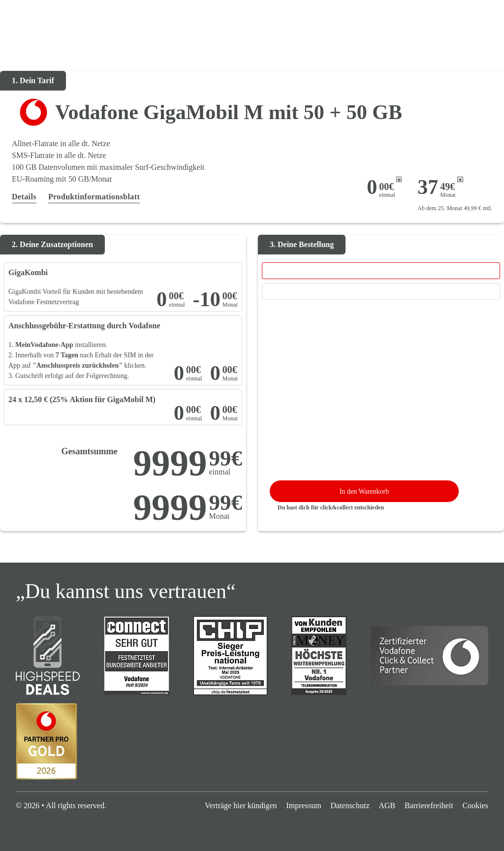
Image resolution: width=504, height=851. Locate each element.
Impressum (303, 805)
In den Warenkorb (364, 491)
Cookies (475, 805)
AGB (387, 805)
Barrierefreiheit (429, 805)
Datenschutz (350, 805)
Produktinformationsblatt (94, 197)
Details (24, 197)
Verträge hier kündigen (241, 805)
